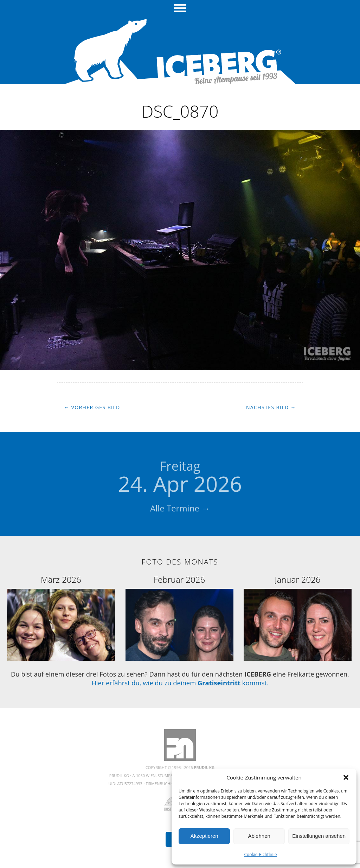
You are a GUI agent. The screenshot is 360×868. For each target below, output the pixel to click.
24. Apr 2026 (180, 478)
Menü (180, 9)
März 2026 (61, 579)
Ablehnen (259, 836)
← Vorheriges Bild (92, 407)
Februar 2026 (179, 579)
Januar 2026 (298, 579)
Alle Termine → (180, 508)
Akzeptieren (204, 836)
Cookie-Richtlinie (261, 854)
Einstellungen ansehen (319, 836)
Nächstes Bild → (271, 407)
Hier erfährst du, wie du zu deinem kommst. (180, 683)
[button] (346, 777)
